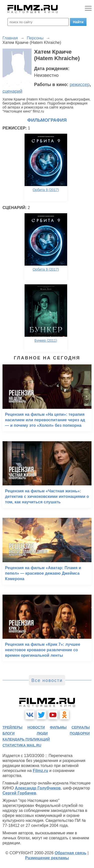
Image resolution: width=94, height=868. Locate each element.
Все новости (47, 680)
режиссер (80, 85)
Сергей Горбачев (19, 793)
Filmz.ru (40, 771)
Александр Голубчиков (38, 788)
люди (42, 733)
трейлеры (13, 727)
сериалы (81, 727)
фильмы (58, 727)
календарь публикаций (26, 739)
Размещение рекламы (47, 858)
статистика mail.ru (22, 745)
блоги (9, 733)
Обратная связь (71, 853)
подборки (80, 733)
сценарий (12, 91)
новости (36, 727)
